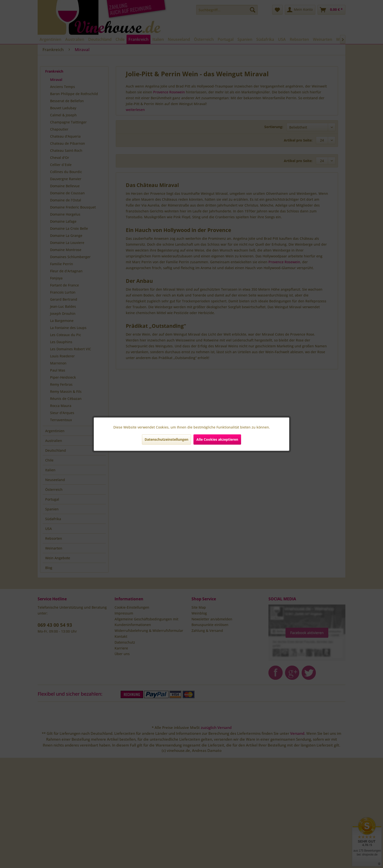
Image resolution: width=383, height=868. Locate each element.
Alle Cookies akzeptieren (217, 439)
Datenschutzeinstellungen (166, 439)
